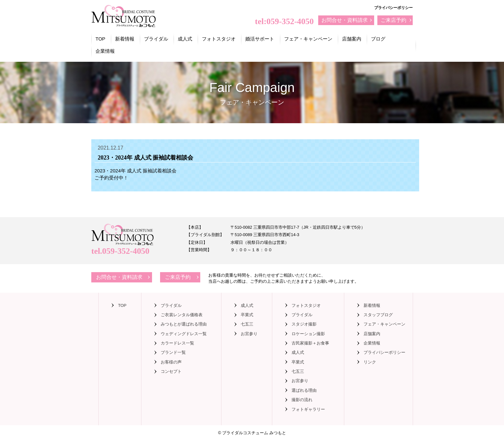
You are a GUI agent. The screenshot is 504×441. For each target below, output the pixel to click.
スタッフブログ (378, 315)
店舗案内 (352, 39)
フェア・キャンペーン (308, 39)
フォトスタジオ (219, 39)
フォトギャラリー (308, 409)
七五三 (247, 324)
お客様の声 (171, 362)
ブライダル (156, 39)
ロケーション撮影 (308, 334)
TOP (100, 39)
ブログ (378, 39)
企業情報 (105, 51)
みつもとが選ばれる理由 (184, 324)
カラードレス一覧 (177, 343)
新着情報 (125, 39)
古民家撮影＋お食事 (310, 343)
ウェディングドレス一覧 (184, 334)
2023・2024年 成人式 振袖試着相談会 (135, 171)
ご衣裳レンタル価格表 (182, 315)
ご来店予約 (393, 20)
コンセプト (171, 371)
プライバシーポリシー (393, 8)
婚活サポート (260, 39)
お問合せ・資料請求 (345, 20)
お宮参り (249, 334)
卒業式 (247, 315)
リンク (370, 362)
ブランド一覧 (173, 352)
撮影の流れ (302, 400)
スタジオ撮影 (304, 324)
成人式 (185, 39)
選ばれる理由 (304, 390)
